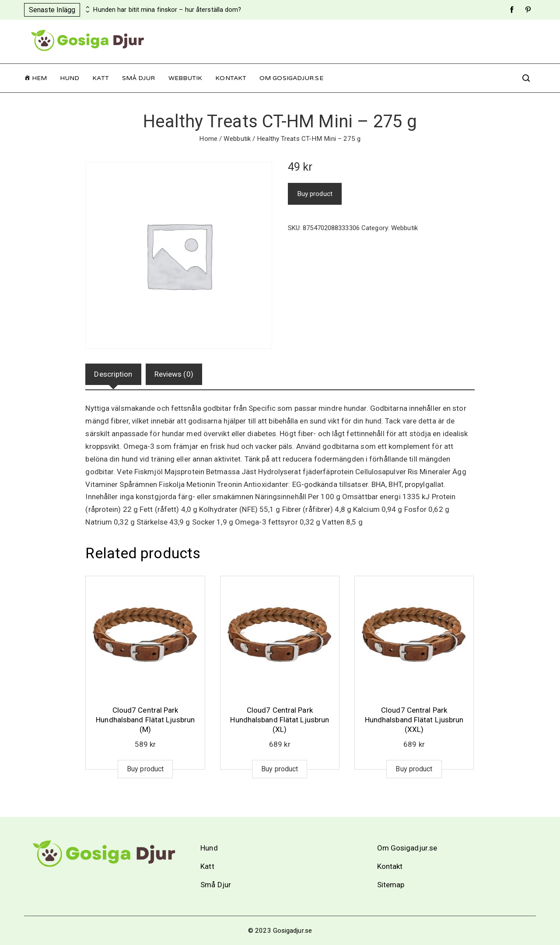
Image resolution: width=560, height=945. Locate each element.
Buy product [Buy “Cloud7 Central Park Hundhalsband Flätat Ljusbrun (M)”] (145, 769)
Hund (70, 78)
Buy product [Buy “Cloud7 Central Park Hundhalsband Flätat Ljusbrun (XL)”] (280, 769)
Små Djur (139, 78)
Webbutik (185, 78)
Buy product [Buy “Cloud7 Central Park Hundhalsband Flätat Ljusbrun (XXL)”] (414, 769)
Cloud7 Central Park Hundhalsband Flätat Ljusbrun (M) (145, 720)
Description (113, 374)
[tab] (113, 374)
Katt (100, 78)
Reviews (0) (174, 374)
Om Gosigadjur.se (291, 78)
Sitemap (391, 885)
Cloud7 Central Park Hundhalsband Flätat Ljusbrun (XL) (280, 720)
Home (208, 139)
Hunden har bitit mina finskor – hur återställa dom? (167, 10)
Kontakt (231, 78)
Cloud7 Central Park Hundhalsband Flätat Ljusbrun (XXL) (414, 720)
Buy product (315, 194)
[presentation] (87, 7)
